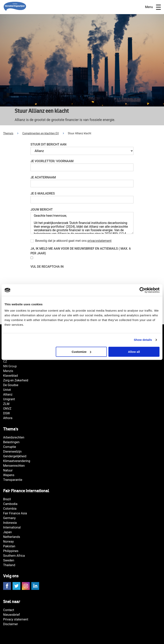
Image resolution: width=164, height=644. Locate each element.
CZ (5, 362)
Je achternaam (43, 177)
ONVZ (7, 409)
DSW (6, 413)
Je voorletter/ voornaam (52, 161)
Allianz (8, 394)
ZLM (6, 404)
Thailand (9, 565)
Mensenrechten (14, 466)
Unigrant (9, 399)
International (12, 527)
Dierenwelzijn (12, 452)
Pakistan (9, 546)
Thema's (8, 133)
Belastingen (11, 442)
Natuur (8, 470)
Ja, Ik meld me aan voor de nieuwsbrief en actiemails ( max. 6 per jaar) (81, 251)
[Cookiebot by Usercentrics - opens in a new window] (142, 290)
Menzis (8, 371)
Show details (143, 340)
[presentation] (60, 277)
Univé (7, 390)
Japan (7, 532)
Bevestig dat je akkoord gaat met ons (73, 241)
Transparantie (13, 480)
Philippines (11, 551)
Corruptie (10, 447)
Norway (8, 542)
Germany (9, 518)
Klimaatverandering (17, 461)
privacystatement (100, 241)
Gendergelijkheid (15, 456)
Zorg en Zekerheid (16, 380)
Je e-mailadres (43, 193)
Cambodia (10, 504)
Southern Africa (14, 556)
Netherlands (12, 537)
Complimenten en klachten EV (41, 133)
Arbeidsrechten (14, 437)
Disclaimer (10, 624)
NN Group (10, 366)
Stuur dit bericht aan (49, 144)
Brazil (7, 499)
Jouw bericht (42, 210)
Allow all (134, 352)
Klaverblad (10, 376)
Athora (8, 418)
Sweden (9, 560)
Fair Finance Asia (15, 513)
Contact (9, 610)
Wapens (9, 475)
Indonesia (10, 523)
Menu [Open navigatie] (153, 7)
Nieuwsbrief (11, 615)
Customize (81, 352)
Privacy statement (16, 619)
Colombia (10, 509)
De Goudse (11, 385)
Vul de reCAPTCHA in (47, 267)
